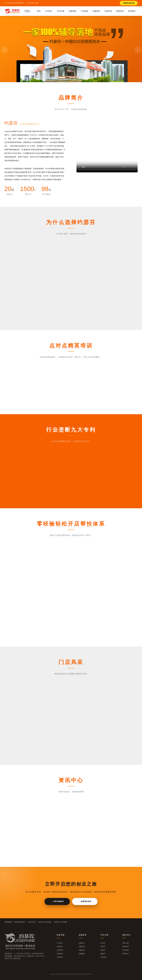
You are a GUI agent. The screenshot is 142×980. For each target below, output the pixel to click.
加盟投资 (96, 11)
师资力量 (126, 943)
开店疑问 (104, 957)
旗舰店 (103, 954)
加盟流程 (82, 947)
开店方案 (61, 11)
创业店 (103, 943)
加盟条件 (82, 943)
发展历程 (60, 954)
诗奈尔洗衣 (32, 922)
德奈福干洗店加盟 (45, 922)
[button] (67, 78)
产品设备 (84, 11)
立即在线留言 (57, 901)
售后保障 (126, 950)
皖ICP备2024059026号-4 (84, 974)
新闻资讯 (120, 11)
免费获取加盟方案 (129, 3)
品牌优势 (73, 11)
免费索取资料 (85, 901)
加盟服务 (82, 954)
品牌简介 (60, 947)
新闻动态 (126, 954)
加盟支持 (82, 950)
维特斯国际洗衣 (20, 922)
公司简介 (49, 11)
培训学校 (108, 11)
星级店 (103, 950)
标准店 (103, 947)
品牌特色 (60, 950)
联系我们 (132, 11)
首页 (39, 11)
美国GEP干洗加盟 (60, 922)
